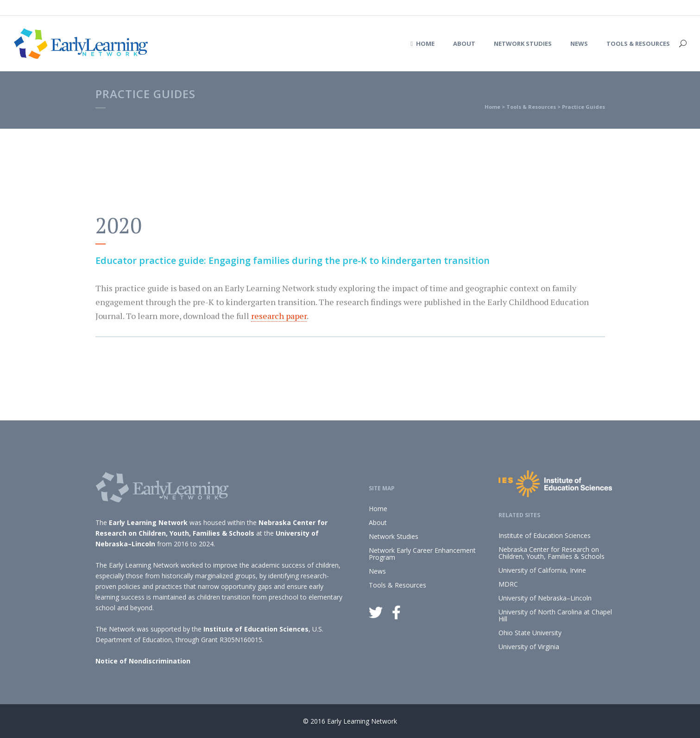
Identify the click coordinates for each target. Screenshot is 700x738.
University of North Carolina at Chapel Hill (555, 615)
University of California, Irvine (542, 570)
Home (492, 107)
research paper (279, 316)
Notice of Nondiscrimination (143, 661)
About (378, 522)
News (377, 571)
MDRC (508, 584)
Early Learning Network (148, 522)
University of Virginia (529, 647)
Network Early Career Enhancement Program (422, 554)
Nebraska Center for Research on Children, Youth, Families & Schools (552, 553)
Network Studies (394, 536)
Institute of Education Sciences (256, 629)
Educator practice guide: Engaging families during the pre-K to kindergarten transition (293, 260)
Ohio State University (530, 633)
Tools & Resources (531, 107)
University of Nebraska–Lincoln (545, 598)
